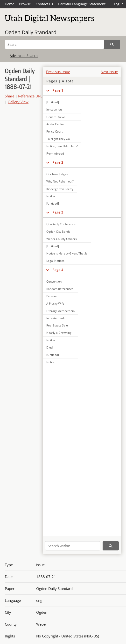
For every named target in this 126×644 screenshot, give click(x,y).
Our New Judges (57, 174)
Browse (25, 4)
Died (49, 347)
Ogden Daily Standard (31, 32)
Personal (52, 296)
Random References (60, 289)
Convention (54, 282)
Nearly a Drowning (59, 333)
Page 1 (58, 90)
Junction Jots (54, 109)
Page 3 (58, 212)
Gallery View (18, 102)
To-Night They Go (58, 139)
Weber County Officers (62, 239)
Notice (51, 196)
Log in (119, 4)
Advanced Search (24, 56)
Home (10, 4)
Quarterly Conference (61, 224)
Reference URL (30, 96)
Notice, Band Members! (62, 146)
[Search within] (73, 546)
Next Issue (109, 72)
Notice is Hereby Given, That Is (67, 253)
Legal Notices (55, 261)
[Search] (54, 44)
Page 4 (58, 270)
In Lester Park (56, 318)
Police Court (54, 131)
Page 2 (58, 162)
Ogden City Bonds (58, 232)
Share (10, 96)
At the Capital (55, 124)
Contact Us (44, 4)
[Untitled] (53, 203)
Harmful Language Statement (82, 4)
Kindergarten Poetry (60, 189)
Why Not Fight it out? (60, 181)
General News (56, 117)
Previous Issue (58, 72)
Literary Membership (60, 311)
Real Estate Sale (57, 325)
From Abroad (55, 154)
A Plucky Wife (55, 304)
